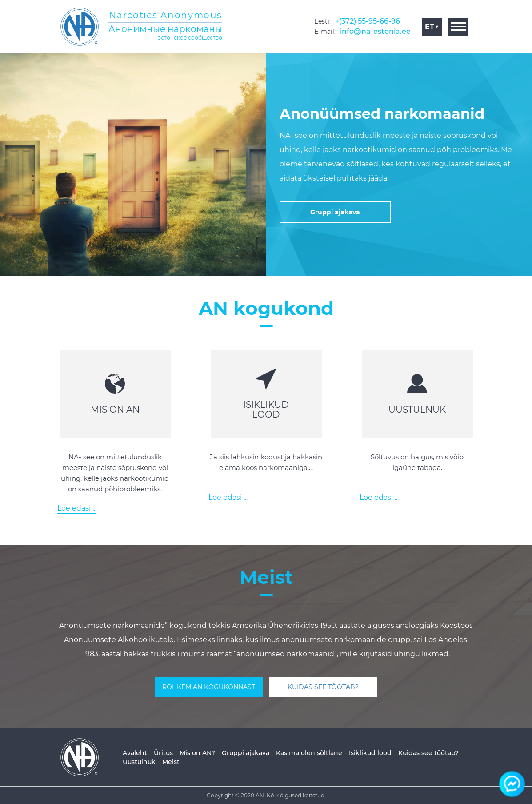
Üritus (163, 753)
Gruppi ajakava (246, 753)
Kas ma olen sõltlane (309, 753)
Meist (171, 762)
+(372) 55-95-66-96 (368, 21)
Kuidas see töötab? (428, 753)
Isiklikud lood (370, 753)
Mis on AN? (197, 753)
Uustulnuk (139, 762)
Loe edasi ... (77, 508)
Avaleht (135, 753)
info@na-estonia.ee (375, 31)
